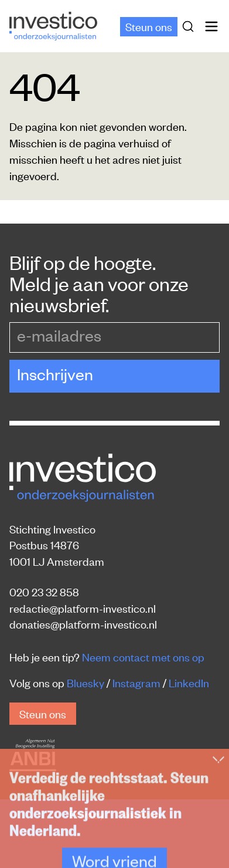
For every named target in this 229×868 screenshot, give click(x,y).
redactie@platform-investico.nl (83, 608)
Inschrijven (55, 374)
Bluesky (86, 682)
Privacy (88, 814)
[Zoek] (190, 26)
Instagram (136, 682)
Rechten (141, 814)
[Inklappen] (218, 849)
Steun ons (149, 26)
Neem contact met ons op (143, 656)
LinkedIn (189, 682)
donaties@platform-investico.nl (83, 624)
